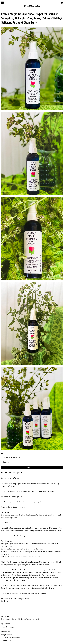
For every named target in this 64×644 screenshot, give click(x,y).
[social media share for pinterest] (10, 473)
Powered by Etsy (6, 640)
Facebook (4, 627)
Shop (3, 619)
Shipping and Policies (24, 619)
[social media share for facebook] (2, 473)
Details (4, 478)
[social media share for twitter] (6, 473)
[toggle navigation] (2, 3)
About (8, 619)
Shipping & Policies (14, 478)
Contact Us (36, 619)
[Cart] (62, 3)
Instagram (12, 627)
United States (13, 457)
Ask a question (18, 473)
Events (14, 619)
